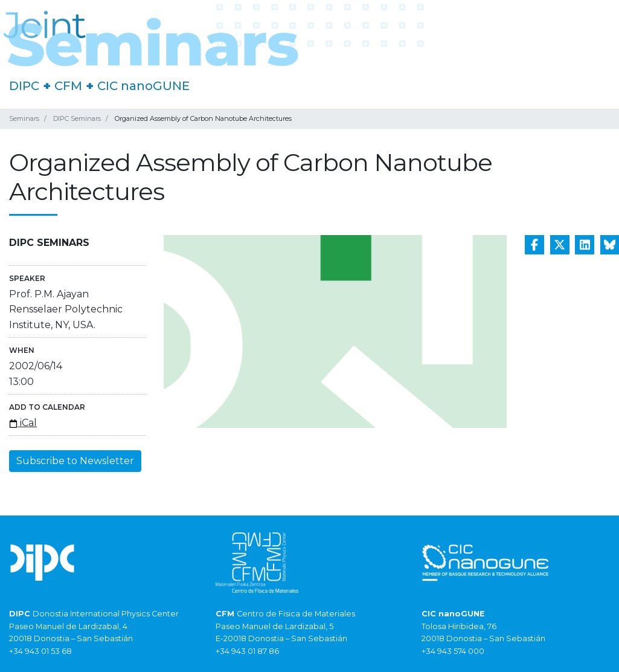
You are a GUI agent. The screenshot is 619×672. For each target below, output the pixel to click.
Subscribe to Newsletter (75, 461)
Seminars (24, 118)
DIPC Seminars (77, 118)
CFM (68, 86)
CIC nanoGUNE (143, 86)
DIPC (24, 86)
